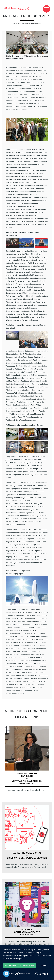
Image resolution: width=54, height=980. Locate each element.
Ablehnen (10, 966)
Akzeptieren (27, 966)
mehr (44, 966)
